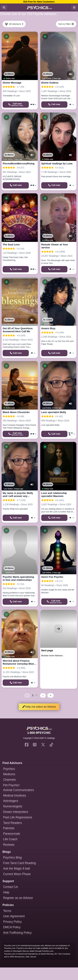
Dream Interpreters (16, 812)
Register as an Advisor (18, 898)
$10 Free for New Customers (39, 2)
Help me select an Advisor (39, 707)
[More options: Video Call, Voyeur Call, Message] (72, 434)
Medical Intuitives (15, 795)
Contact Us (11, 887)
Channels (9, 780)
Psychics (9, 769)
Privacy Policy (12, 922)
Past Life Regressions (18, 817)
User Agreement (14, 916)
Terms (7, 911)
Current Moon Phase (17, 874)
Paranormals (12, 834)
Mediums (9, 774)
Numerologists (13, 806)
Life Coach (10, 839)
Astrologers (11, 801)
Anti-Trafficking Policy (17, 933)
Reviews (9, 845)
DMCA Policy (12, 927)
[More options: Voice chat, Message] (33, 105)
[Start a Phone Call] (16, 105)
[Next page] (43, 695)
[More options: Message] (72, 105)
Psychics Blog (12, 857)
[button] (6, 37)
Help (6, 892)
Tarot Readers (13, 823)
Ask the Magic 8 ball (16, 868)
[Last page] (51, 695)
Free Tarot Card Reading (20, 863)
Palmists (9, 828)
